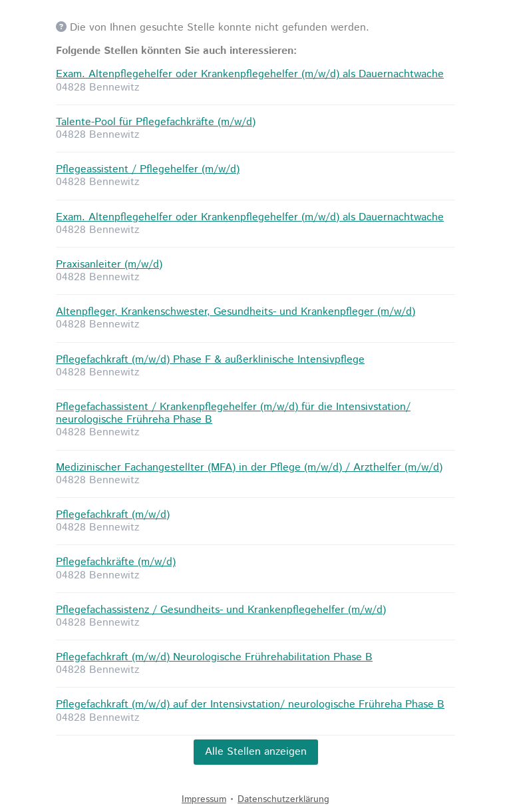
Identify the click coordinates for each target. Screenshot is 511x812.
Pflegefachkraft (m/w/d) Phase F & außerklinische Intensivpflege (210, 360)
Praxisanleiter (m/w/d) (109, 265)
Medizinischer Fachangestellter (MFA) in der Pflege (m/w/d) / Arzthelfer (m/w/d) (249, 468)
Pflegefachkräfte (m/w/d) (116, 562)
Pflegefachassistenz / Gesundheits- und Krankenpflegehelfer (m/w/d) (221, 610)
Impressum (204, 799)
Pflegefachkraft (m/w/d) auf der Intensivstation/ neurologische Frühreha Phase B (250, 705)
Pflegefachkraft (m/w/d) (113, 515)
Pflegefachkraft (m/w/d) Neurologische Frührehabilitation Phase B (214, 657)
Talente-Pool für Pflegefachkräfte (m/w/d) (156, 122)
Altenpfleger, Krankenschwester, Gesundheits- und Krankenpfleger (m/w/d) (236, 312)
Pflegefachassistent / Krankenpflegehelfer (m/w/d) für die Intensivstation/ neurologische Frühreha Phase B (233, 413)
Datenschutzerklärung (283, 799)
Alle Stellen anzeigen (256, 752)
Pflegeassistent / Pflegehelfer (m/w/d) (148, 169)
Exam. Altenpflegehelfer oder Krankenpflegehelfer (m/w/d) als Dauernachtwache (250, 74)
